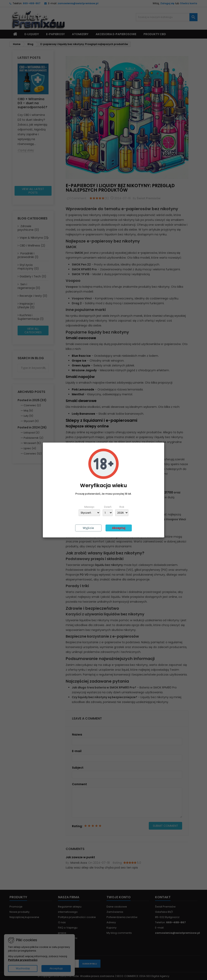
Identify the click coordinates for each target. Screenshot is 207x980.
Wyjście (88, 528)
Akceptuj (119, 528)
